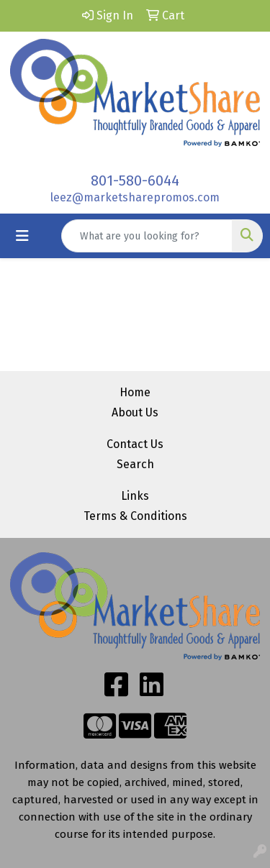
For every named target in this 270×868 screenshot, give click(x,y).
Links (135, 496)
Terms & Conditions (135, 516)
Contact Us (135, 444)
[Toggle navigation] (22, 236)
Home (135, 392)
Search (135, 464)
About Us (135, 412)
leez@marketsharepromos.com (135, 197)
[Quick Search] (147, 236)
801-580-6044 (135, 181)
